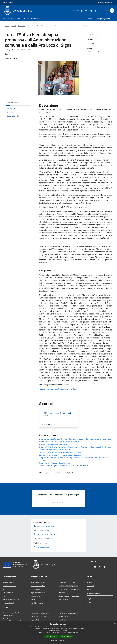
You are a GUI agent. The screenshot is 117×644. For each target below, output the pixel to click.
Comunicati (22, 26)
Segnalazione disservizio (39, 616)
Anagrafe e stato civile (38, 582)
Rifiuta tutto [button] (66, 636)
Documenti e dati (8, 603)
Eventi (89, 602)
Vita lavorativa (35, 589)
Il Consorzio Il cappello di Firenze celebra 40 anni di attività (60, 452)
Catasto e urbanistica (38, 596)
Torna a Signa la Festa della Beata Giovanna (55, 463)
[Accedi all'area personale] (105, 3)
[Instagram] (90, 11)
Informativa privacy (65, 616)
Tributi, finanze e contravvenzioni (70, 589)
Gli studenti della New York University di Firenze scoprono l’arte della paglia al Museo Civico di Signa (75, 447)
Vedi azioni (101, 35)
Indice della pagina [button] (13, 102)
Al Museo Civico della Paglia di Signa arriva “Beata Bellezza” (60, 442)
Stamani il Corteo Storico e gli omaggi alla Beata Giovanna (60, 455)
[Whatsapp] (95, 11)
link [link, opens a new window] (77, 633)
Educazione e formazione (67, 582)
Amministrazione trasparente (68, 613)
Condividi (92, 35)
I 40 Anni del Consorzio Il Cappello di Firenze (55, 450)
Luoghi (89, 599)
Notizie (89, 582)
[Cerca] (112, 11)
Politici (5, 596)
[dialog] (58, 633)
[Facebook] (81, 11)
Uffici (4, 589)
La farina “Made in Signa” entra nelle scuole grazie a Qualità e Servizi (64, 466)
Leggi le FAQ (35, 620)
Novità (14, 26)
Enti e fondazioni (8, 593)
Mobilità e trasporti (37, 603)
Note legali (62, 620)
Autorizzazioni (63, 599)
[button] (58, 641)
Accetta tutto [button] (51, 637)
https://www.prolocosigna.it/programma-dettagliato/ (58, 389)
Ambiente (62, 593)
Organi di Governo (8, 582)
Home (7, 26)
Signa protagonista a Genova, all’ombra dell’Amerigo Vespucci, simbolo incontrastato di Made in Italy (75, 439)
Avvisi (89, 589)
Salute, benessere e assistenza (69, 596)
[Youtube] (86, 11)
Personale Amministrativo (11, 600)
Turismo (33, 600)
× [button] (115, 623)
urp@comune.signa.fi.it (15, 621)
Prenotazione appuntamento (40, 613)
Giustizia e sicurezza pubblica (68, 586)
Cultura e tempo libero (38, 586)
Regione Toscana (8, 2)
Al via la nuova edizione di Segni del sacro (54, 444)
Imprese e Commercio (38, 593)
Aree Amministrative (9, 586)
